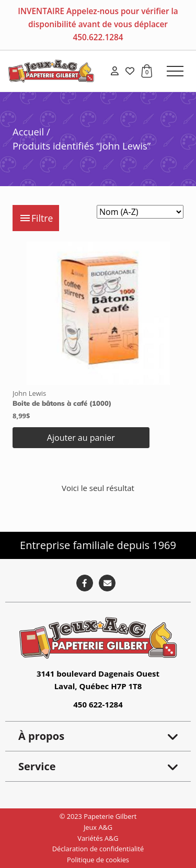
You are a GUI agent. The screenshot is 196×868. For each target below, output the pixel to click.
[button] (175, 71)
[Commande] (140, 212)
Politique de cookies (98, 860)
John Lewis (29, 393)
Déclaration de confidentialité (98, 849)
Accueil (28, 132)
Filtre (36, 218)
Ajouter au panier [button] (81, 438)
